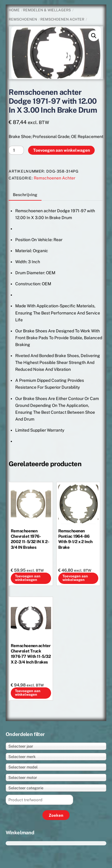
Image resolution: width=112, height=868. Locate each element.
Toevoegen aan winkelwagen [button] (28, 578)
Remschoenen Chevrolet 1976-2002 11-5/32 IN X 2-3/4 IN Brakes (30, 539)
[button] (94, 36)
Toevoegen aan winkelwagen (62, 150)
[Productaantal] (16, 150)
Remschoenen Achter (62, 19)
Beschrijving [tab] (25, 195)
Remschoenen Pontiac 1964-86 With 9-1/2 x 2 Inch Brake (75, 539)
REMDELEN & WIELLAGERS (47, 10)
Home (14, 10)
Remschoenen (23, 19)
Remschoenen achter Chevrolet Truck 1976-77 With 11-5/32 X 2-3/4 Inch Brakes (31, 654)
